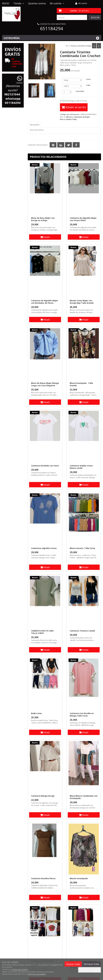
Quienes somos (37, 3)
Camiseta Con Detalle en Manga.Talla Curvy (82, 715)
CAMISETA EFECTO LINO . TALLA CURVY (43, 632)
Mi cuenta (83, 3)
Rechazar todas (92, 964)
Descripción (35, 125)
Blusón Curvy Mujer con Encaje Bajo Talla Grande (82, 302)
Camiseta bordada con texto (45, 466)
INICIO (6, 3)
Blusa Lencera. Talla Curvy (82, 548)
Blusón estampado (79, 878)
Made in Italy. (72, 119)
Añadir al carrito (74, 107)
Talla (88, 85)
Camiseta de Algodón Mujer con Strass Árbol (83, 219)
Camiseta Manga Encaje (43, 796)
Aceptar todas (73, 964)
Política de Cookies (20, 970)
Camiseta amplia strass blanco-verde (81, 467)
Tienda (19, 3)
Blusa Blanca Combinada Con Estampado (84, 797)
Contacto (7, 10)
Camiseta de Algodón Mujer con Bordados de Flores (45, 302)
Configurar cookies (90, 970)
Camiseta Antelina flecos (43, 878)
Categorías (52, 38)
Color (88, 79)
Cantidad (80, 91)
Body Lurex (36, 713)
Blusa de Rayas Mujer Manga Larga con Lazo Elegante (45, 384)
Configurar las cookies (37, 974)
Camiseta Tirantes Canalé (82, 631)
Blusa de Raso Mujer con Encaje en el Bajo (43, 219)
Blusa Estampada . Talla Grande (81, 384)
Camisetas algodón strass (44, 548)
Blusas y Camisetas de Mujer (81, 46)
